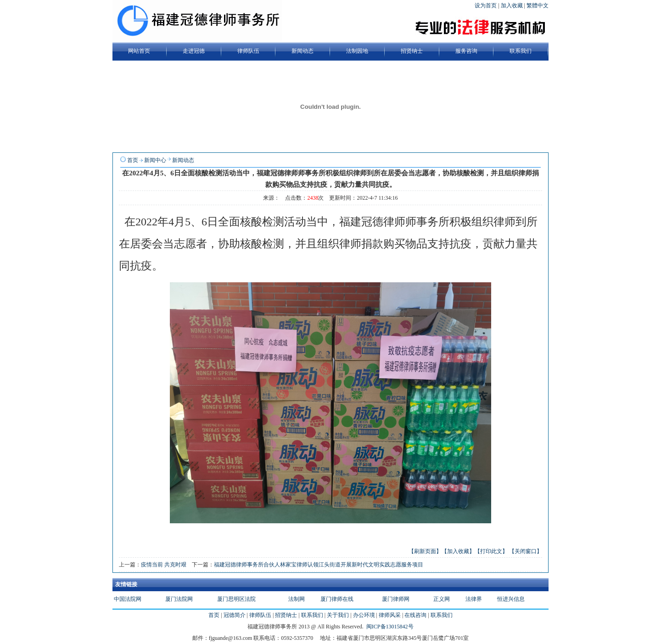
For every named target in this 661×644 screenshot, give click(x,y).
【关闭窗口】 (526, 551)
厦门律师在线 (337, 599)
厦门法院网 (179, 599)
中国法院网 (128, 599)
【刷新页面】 (425, 551)
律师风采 (390, 615)
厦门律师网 (396, 599)
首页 (133, 160)
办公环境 (364, 615)
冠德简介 (235, 615)
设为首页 (486, 6)
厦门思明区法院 (236, 599)
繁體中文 (538, 6)
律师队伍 (260, 615)
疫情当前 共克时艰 (164, 565)
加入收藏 (513, 6)
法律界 (474, 599)
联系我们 (312, 615)
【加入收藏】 (458, 551)
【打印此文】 (491, 551)
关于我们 (338, 615)
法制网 (297, 599)
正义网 (442, 599)
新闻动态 (183, 160)
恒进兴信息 (511, 599)
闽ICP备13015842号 (390, 627)
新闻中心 (155, 160)
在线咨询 (415, 615)
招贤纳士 (286, 615)
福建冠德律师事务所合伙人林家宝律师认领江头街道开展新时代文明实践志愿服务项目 (319, 565)
